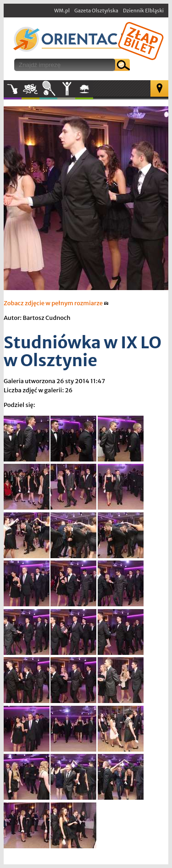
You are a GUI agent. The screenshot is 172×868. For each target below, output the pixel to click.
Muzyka (13, 89)
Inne (66, 89)
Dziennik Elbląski (143, 11)
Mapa (159, 88)
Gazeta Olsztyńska (96, 11)
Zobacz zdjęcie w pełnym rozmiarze (56, 303)
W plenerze (93, 92)
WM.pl (62, 11)
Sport (48, 89)
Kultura (31, 89)
